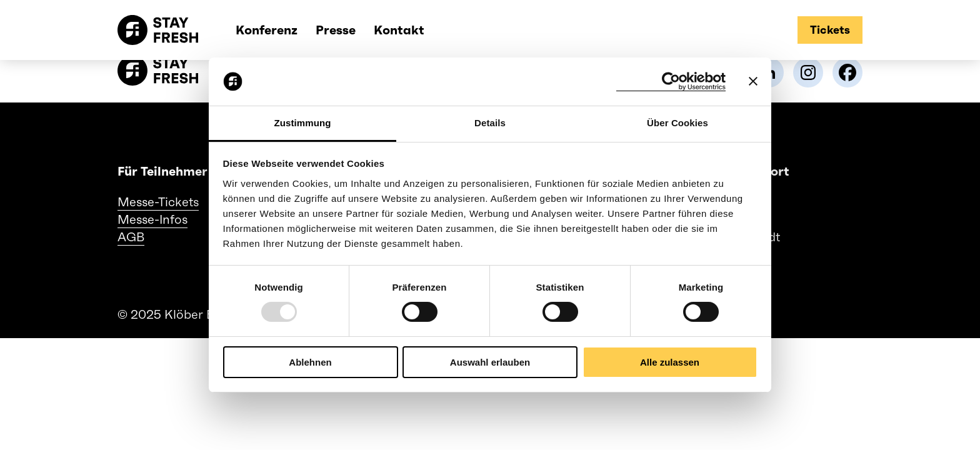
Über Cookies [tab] (677, 123)
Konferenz (267, 30)
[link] (808, 72)
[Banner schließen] (753, 81)
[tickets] (830, 30)
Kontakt (399, 30)
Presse (336, 30)
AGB (131, 237)
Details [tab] (490, 123)
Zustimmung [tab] (303, 123)
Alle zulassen (670, 362)
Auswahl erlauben (490, 362)
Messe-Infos (152, 219)
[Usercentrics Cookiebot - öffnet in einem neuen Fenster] (671, 82)
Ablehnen (310, 362)
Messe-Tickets (158, 202)
